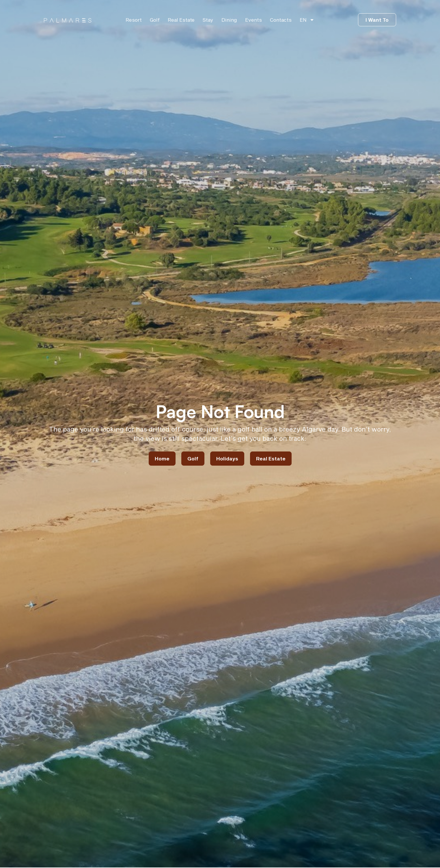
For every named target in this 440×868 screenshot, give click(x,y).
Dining (229, 20)
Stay (208, 20)
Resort (134, 20)
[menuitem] (307, 20)
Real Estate (181, 20)
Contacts (281, 20)
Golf (155, 20)
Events (253, 20)
